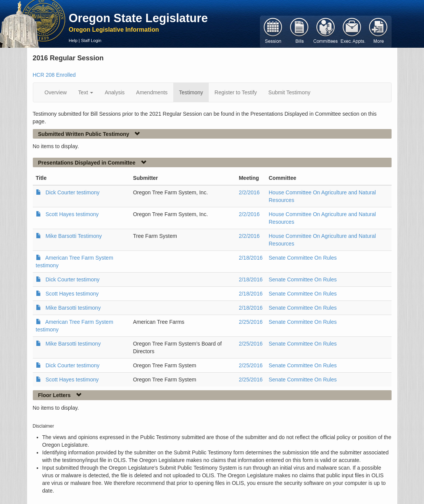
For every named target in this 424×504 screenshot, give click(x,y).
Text (86, 92)
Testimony (191, 92)
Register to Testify (236, 92)
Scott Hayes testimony (72, 214)
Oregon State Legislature (138, 18)
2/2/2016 (249, 192)
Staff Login (91, 40)
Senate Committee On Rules (303, 258)
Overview (56, 92)
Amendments (152, 92)
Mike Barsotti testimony (73, 308)
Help (73, 40)
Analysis (114, 92)
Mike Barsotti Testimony (74, 236)
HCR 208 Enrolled (54, 75)
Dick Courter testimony (73, 192)
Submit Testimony (289, 92)
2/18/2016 (251, 258)
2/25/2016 (251, 322)
